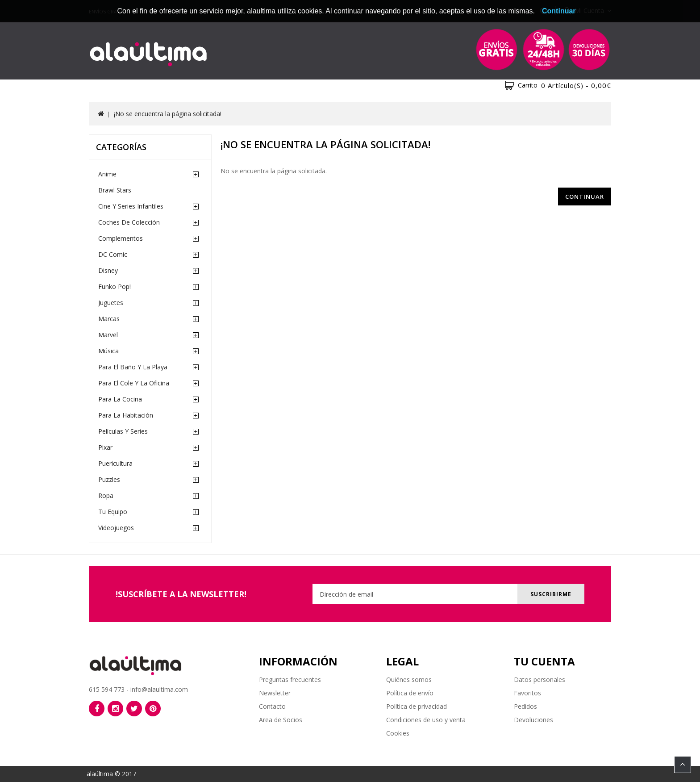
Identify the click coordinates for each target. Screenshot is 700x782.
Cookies (398, 733)
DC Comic (113, 254)
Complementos (121, 238)
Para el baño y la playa (133, 367)
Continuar (585, 197)
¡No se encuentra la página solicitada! (168, 114)
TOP (683, 765)
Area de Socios (281, 720)
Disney (108, 270)
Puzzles (109, 479)
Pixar (105, 447)
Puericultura (115, 463)
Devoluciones (533, 720)
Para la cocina (120, 399)
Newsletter (275, 693)
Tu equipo (113, 512)
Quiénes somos (409, 680)
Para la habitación (126, 415)
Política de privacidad (417, 706)
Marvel (108, 335)
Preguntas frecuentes (290, 680)
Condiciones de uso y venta (426, 720)
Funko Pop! (115, 286)
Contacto (272, 706)
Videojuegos (116, 528)
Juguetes (111, 303)
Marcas (109, 319)
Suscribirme (550, 594)
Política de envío (410, 693)
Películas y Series (123, 431)
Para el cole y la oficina (134, 383)
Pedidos (525, 706)
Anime (107, 174)
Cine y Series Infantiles (131, 206)
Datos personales (540, 680)
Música (108, 351)
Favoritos (527, 693)
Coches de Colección (129, 222)
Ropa (106, 496)
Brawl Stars (115, 190)
